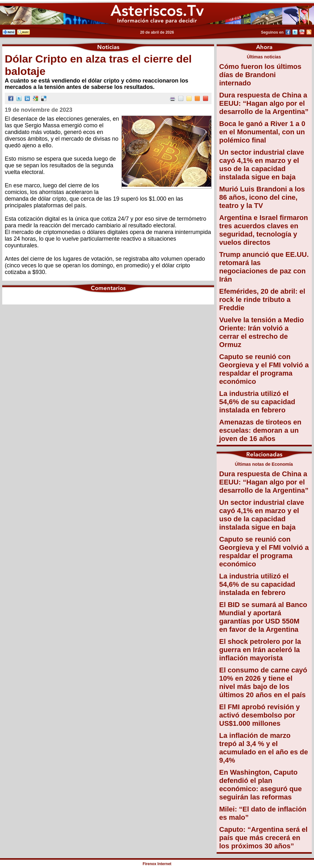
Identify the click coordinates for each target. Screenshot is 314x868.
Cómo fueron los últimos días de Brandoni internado (260, 75)
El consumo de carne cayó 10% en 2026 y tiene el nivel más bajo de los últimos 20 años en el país (263, 682)
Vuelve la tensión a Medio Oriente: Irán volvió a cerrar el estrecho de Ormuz (262, 332)
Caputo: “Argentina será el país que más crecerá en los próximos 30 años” (263, 838)
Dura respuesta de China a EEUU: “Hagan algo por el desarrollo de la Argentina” (264, 103)
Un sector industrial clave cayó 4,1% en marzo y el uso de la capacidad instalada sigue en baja (262, 165)
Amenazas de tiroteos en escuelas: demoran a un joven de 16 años (260, 430)
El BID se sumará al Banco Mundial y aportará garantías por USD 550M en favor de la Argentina (263, 617)
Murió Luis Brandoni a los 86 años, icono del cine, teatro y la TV (262, 197)
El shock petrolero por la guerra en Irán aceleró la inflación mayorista (260, 650)
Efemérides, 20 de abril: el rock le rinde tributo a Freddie (262, 300)
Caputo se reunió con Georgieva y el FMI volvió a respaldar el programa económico (264, 369)
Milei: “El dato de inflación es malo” (263, 813)
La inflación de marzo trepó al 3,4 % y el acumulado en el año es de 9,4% (264, 748)
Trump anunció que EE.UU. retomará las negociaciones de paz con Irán (264, 267)
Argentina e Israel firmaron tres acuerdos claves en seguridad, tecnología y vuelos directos (264, 230)
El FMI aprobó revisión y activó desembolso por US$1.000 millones (259, 715)
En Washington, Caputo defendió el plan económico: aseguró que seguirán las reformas (260, 785)
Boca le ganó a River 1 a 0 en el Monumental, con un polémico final (262, 132)
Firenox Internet (157, 864)
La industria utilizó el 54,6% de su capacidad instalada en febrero (257, 402)
